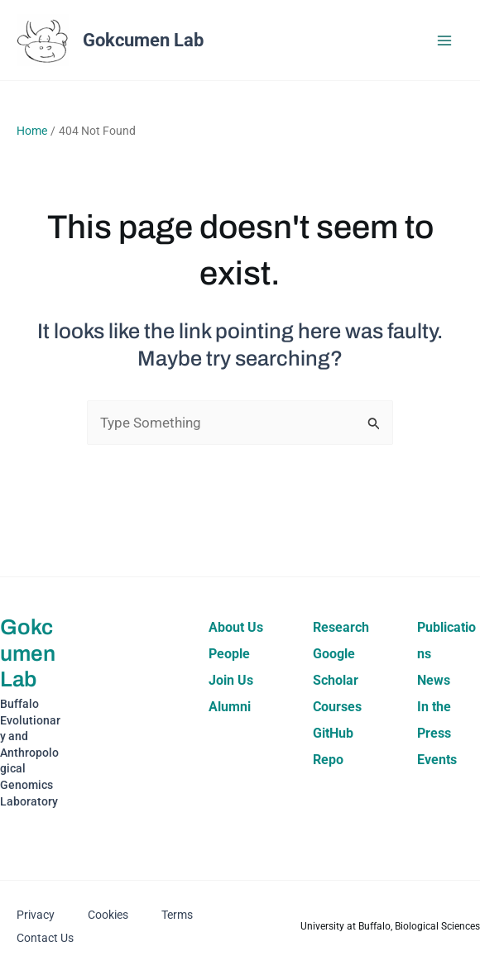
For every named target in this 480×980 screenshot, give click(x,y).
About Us (236, 627)
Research (341, 627)
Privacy (36, 915)
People (229, 654)
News (434, 680)
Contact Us (45, 938)
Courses (337, 707)
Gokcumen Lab (143, 40)
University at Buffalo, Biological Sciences (390, 926)
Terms (177, 915)
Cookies (108, 915)
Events (437, 760)
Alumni (230, 707)
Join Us (231, 680)
